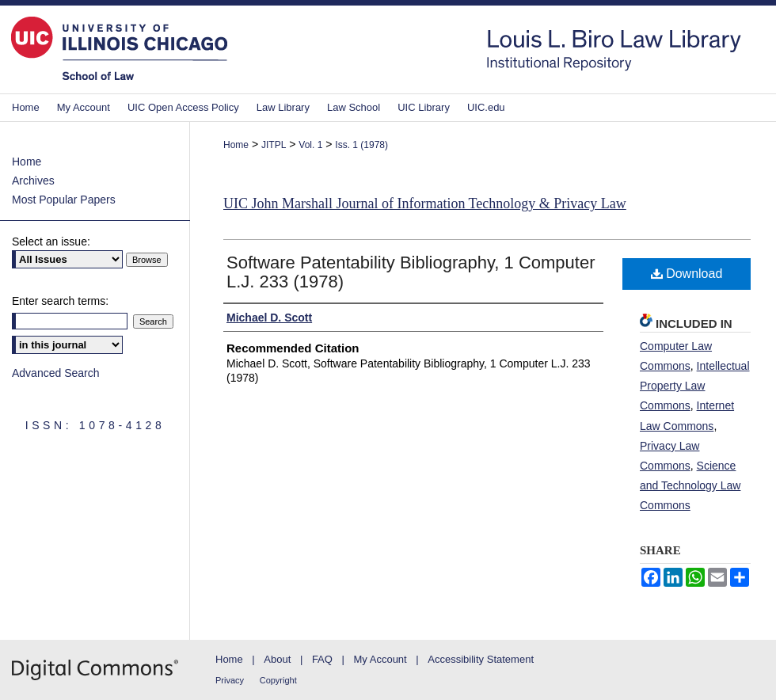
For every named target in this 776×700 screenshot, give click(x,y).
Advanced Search (56, 373)
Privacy (230, 680)
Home (236, 145)
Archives (33, 181)
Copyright (278, 680)
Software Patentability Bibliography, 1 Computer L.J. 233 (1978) (411, 272)
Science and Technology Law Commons (690, 485)
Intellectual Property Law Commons (695, 386)
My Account (380, 659)
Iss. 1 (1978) (361, 145)
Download (687, 274)
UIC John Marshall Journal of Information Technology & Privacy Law (425, 204)
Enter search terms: (60, 301)
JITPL (274, 145)
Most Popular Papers (64, 200)
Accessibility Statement (481, 659)
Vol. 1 (310, 145)
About (277, 659)
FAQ (322, 659)
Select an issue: (51, 242)
